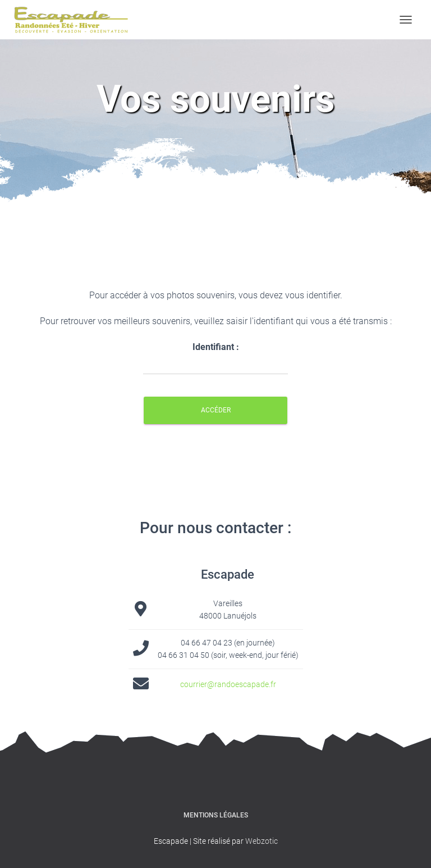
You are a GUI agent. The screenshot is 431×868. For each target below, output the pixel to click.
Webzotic (262, 841)
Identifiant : (215, 358)
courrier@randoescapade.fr (228, 684)
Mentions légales (216, 815)
